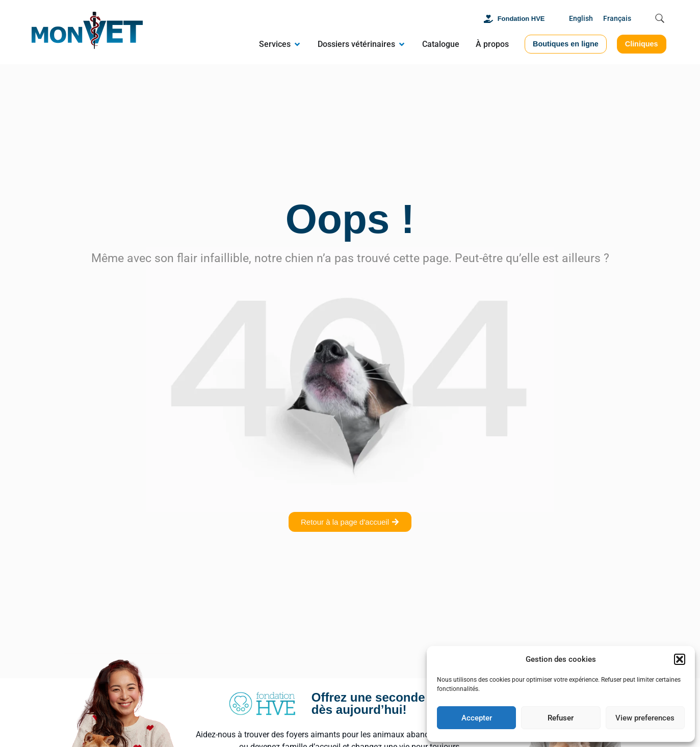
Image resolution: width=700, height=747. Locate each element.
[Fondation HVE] (488, 19)
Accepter (477, 718)
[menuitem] (581, 19)
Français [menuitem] (617, 19)
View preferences (645, 718)
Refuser (561, 718)
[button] (680, 659)
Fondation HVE (521, 19)
